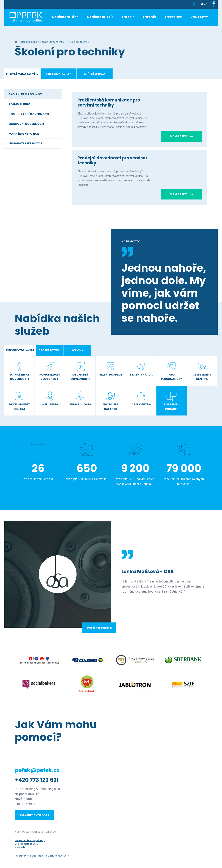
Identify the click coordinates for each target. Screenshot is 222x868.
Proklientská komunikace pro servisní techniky (109, 103)
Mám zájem (181, 136)
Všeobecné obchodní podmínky (30, 841)
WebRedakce (38, 856)
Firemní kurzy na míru (52, 42)
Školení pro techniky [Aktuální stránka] (78, 42)
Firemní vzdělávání (20, 350)
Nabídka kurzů (29, 42)
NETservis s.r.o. (53, 856)
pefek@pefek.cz (37, 770)
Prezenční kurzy (59, 74)
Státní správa (95, 74)
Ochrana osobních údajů (27, 844)
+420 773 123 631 (37, 780)
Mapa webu (20, 847)
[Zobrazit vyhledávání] (195, 4)
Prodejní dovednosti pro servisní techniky (112, 160)
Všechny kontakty (34, 815)
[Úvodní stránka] (30, 19)
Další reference (99, 628)
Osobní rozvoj (50, 350)
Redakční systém (23, 856)
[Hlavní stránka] (16, 42)
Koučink (77, 350)
